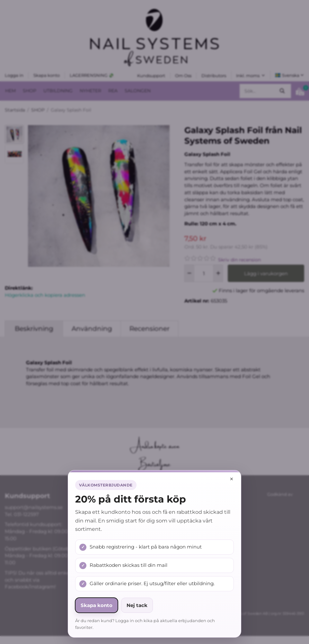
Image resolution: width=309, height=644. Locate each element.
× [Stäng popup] (232, 479)
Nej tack (137, 605)
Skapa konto (97, 605)
